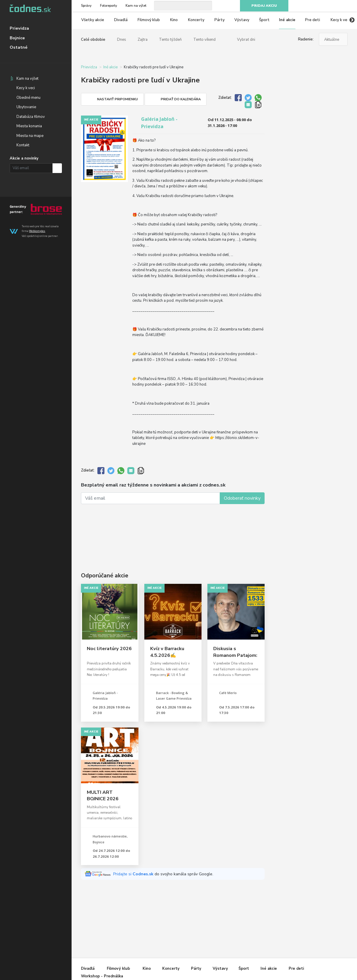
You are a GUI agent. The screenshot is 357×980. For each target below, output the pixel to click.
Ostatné (19, 47)
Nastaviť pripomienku (117, 99)
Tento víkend (204, 40)
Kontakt (23, 145)
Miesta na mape (30, 136)
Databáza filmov (31, 117)
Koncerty (196, 20)
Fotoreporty (109, 6)
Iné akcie (287, 20)
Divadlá (121, 20)
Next (352, 20)
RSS (345, 6)
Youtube (334, 6)
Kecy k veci (26, 88)
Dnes (122, 40)
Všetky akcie (93, 20)
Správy (86, 6)
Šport (264, 20)
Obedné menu (28, 98)
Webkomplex (37, 231)
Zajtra (143, 40)
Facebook (313, 6)
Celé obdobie (93, 40)
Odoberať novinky (242, 498)
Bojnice (17, 38)
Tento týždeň (170, 40)
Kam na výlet (27, 79)
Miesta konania (29, 126)
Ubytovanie (26, 107)
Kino (174, 20)
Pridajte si (134, 874)
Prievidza (19, 28)
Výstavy (242, 20)
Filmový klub (149, 20)
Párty (220, 20)
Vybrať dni (246, 40)
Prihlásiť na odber (57, 168)
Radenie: (306, 39)
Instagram (324, 6)
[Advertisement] (173, 530)
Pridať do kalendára (181, 99)
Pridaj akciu (264, 6)
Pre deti (313, 20)
